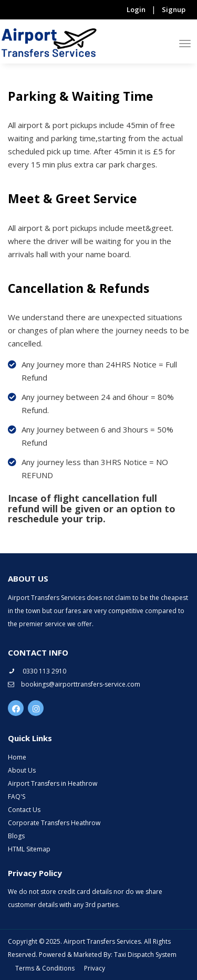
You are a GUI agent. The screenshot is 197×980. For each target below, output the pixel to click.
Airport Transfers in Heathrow (53, 783)
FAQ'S (17, 797)
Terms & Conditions (45, 968)
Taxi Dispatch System (145, 955)
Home (17, 757)
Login (136, 9)
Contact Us (24, 810)
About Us (22, 770)
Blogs (16, 836)
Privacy (95, 968)
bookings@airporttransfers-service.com (74, 684)
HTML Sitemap (29, 849)
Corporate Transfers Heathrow (54, 823)
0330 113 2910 (37, 671)
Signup (174, 9)
